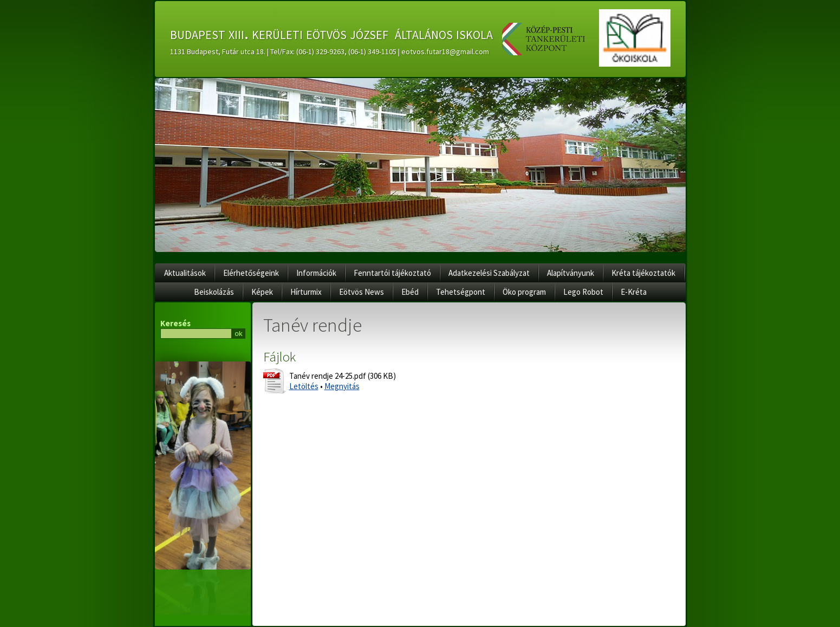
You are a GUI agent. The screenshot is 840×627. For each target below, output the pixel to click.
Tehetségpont (461, 292)
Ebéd (410, 292)
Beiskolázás (214, 292)
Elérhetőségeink (251, 273)
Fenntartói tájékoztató (392, 273)
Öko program (524, 292)
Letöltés (304, 386)
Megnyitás (342, 386)
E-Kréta (634, 292)
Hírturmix (306, 292)
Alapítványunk (571, 273)
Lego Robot (583, 292)
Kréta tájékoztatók (643, 273)
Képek (262, 292)
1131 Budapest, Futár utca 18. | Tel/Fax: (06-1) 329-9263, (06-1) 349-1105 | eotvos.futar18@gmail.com (330, 51)
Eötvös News (362, 292)
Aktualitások (185, 273)
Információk (316, 273)
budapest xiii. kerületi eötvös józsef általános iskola (331, 33)
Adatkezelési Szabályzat (489, 273)
